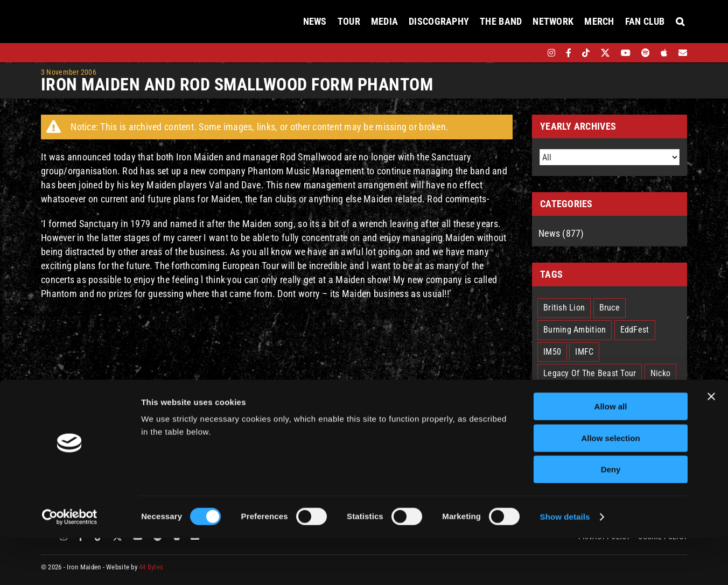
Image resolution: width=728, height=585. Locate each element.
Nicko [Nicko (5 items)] (660, 373)
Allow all (611, 453)
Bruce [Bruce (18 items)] (610, 308)
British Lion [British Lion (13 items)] (564, 308)
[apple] (664, 53)
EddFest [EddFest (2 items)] (635, 330)
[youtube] (626, 53)
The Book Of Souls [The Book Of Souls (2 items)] (640, 417)
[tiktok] (586, 53)
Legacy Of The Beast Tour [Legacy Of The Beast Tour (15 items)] (590, 373)
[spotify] (646, 53)
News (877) (561, 233)
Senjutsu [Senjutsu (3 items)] (659, 395)
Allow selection (610, 485)
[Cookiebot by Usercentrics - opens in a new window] (70, 564)
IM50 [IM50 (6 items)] (552, 352)
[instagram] (551, 53)
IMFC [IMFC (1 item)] (584, 352)
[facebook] (569, 53)
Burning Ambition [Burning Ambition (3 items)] (575, 330)
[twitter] (605, 53)
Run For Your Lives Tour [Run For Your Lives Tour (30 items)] (586, 395)
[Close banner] (711, 443)
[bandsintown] (533, 53)
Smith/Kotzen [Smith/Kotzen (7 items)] (568, 417)
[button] (680, 22)
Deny (611, 516)
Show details (565, 564)
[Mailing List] (683, 53)
